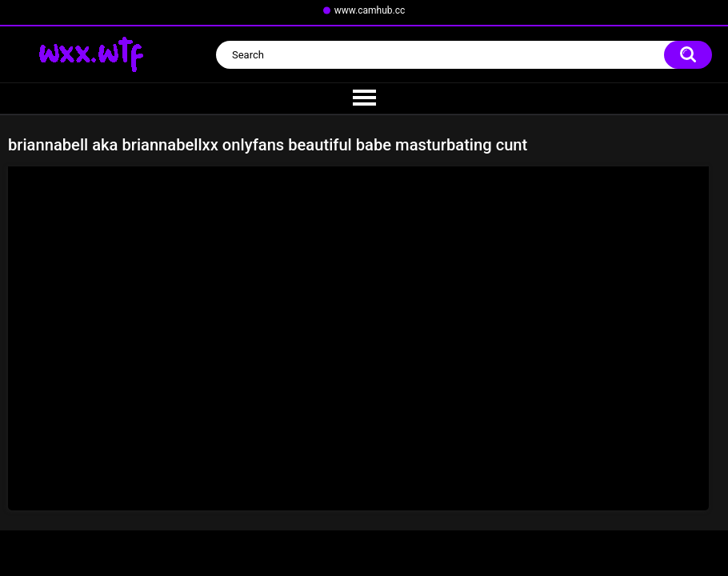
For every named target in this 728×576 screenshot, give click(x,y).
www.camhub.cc (370, 10)
